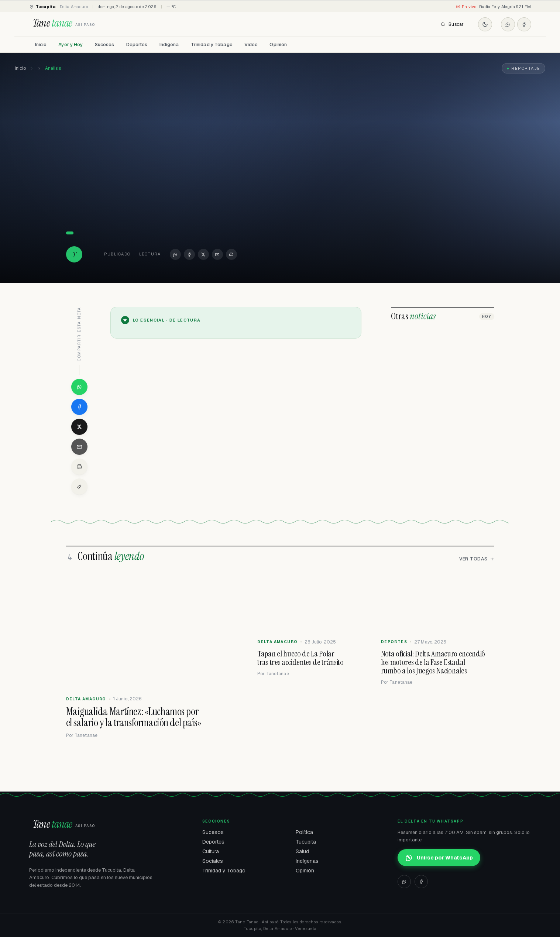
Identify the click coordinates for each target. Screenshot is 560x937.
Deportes (137, 44)
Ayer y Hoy (71, 44)
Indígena (169, 44)
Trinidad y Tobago (212, 44)
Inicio (41, 44)
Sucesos (105, 44)
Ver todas (477, 559)
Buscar (452, 24)
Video (251, 44)
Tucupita (306, 842)
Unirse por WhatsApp (439, 858)
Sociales (213, 861)
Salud (302, 851)
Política (304, 832)
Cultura (211, 851)
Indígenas (307, 861)
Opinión (278, 44)
